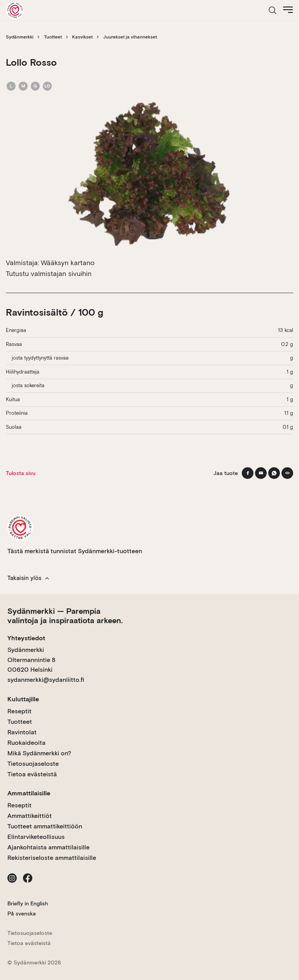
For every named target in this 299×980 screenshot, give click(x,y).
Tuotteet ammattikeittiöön (45, 826)
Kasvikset (82, 37)
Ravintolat (22, 732)
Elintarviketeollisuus (36, 837)
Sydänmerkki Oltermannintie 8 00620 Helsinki (31, 660)
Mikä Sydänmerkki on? (39, 753)
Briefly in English (28, 903)
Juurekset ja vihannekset (130, 37)
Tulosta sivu (21, 473)
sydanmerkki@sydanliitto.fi (46, 680)
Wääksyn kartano (68, 263)
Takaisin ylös (28, 578)
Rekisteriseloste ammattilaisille (52, 858)
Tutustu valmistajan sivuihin (49, 273)
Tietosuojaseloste (33, 764)
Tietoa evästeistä (32, 774)
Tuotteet (53, 37)
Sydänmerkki (20, 37)
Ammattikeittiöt (30, 816)
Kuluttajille (23, 699)
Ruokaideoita (26, 743)
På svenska (22, 914)
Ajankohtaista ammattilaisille (48, 847)
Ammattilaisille (29, 793)
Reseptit (19, 711)
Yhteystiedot (26, 638)
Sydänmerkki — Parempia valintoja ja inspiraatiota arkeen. (65, 616)
